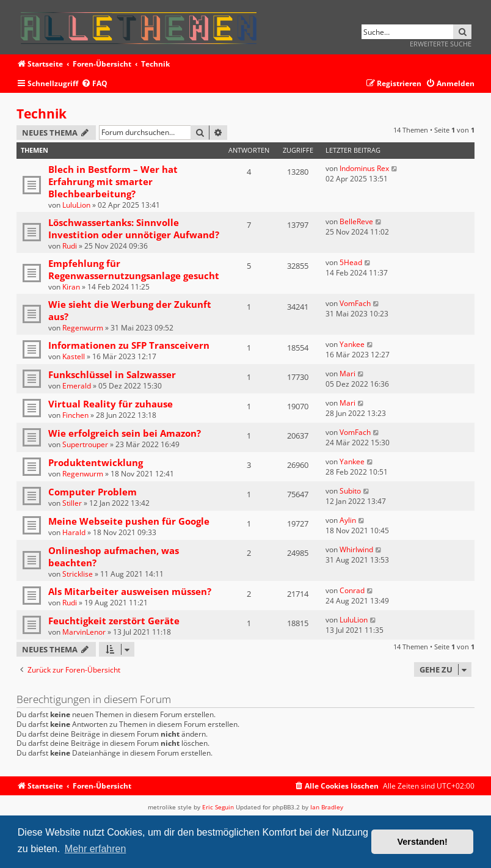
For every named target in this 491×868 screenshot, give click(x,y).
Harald (74, 532)
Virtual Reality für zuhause (111, 404)
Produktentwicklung (96, 462)
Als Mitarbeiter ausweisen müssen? (130, 591)
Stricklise (78, 574)
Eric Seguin (218, 807)
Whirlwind (356, 549)
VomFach (355, 303)
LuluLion (76, 205)
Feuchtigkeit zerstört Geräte (114, 621)
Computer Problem (93, 492)
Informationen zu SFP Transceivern (129, 345)
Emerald (77, 386)
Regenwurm (83, 328)
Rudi (70, 246)
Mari (347, 374)
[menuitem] (94, 84)
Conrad (352, 590)
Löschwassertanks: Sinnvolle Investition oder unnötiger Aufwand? (134, 228)
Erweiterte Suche (441, 44)
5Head (351, 262)
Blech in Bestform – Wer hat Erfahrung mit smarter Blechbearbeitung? (113, 181)
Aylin (348, 520)
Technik (42, 114)
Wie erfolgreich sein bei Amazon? (125, 433)
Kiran (71, 287)
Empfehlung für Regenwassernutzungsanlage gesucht (134, 269)
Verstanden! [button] (423, 842)
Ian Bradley (327, 807)
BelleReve (356, 221)
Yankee (352, 344)
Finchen (75, 415)
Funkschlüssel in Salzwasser (112, 374)
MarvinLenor (84, 632)
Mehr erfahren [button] (96, 849)
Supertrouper (85, 444)
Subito (350, 491)
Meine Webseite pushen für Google (129, 521)
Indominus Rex (364, 168)
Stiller (72, 503)
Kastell (74, 356)
